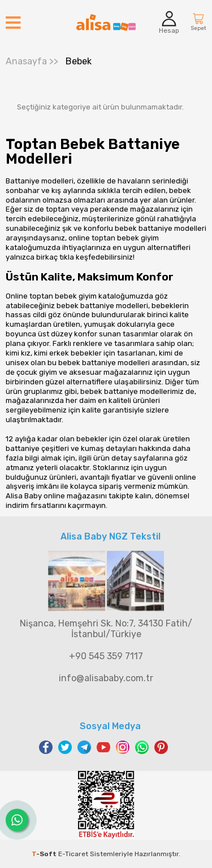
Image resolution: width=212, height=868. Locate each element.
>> (32, 61)
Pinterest (161, 747)
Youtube (103, 747)
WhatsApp (142, 747)
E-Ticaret (73, 854)
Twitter (65, 747)
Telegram (84, 747)
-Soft (45, 854)
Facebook (46, 747)
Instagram (123, 747)
